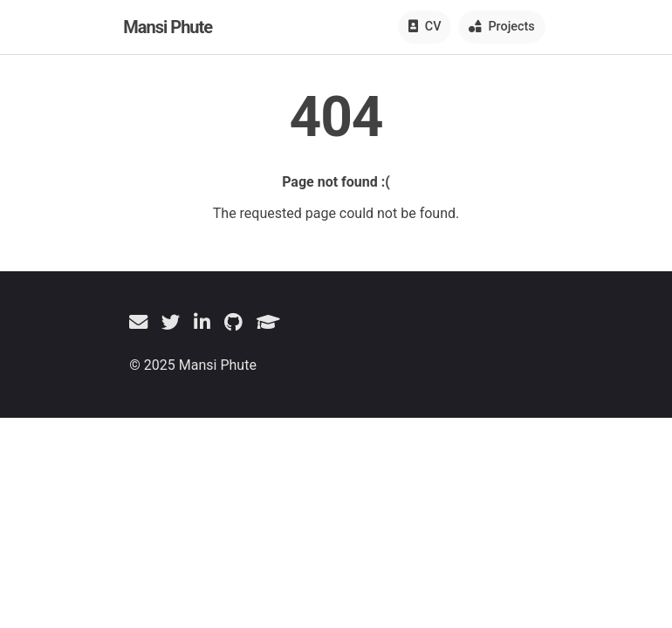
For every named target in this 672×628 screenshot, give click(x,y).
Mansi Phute (168, 27)
